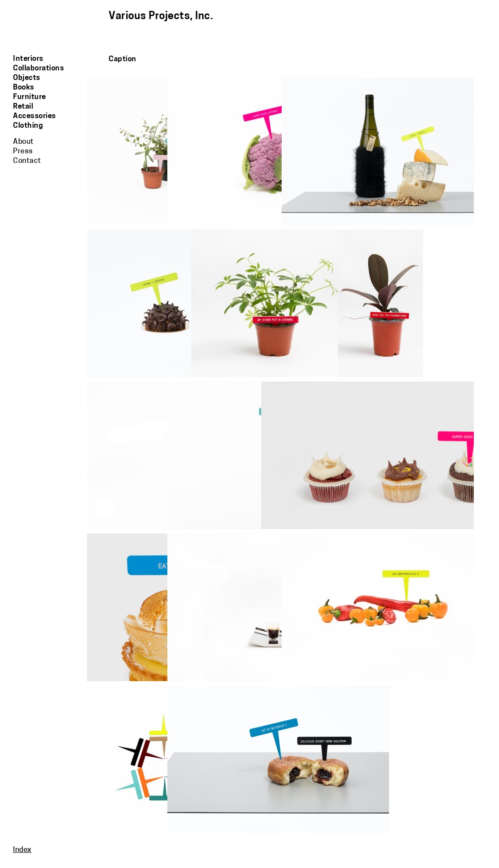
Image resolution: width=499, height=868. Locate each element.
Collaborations (38, 68)
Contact (27, 161)
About (23, 142)
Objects (27, 78)
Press (23, 151)
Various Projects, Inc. (161, 17)
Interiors (28, 59)
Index (22, 850)
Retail (23, 107)
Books (24, 88)
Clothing (28, 126)
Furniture (30, 97)
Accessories (35, 116)
